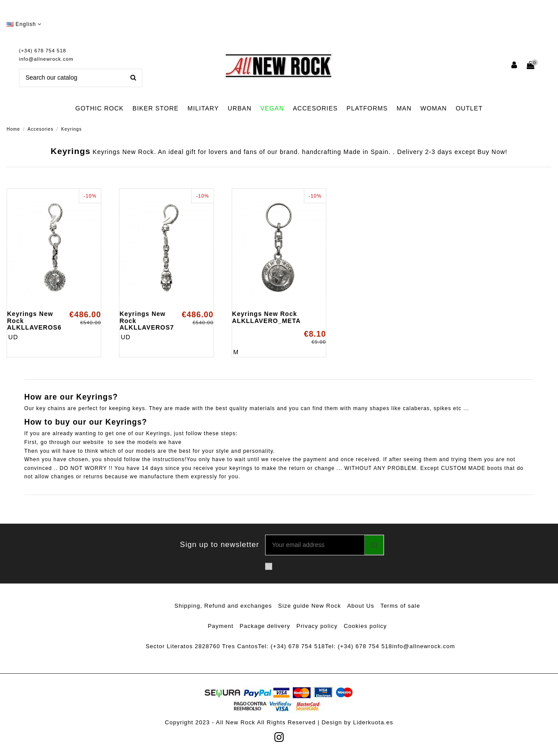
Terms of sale (400, 606)
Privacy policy (317, 626)
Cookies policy (365, 626)
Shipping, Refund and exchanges (223, 606)
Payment (221, 626)
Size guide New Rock (310, 606)
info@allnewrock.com (46, 59)
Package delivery (265, 626)
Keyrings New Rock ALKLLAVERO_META (266, 317)
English (24, 24)
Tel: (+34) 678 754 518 (292, 646)
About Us (360, 606)
